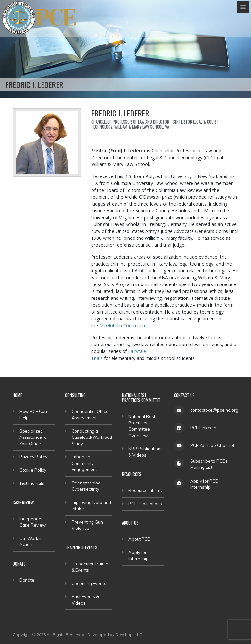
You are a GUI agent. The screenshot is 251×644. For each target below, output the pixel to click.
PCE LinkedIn (203, 428)
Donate (27, 580)
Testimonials (32, 483)
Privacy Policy (33, 457)
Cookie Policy (33, 470)
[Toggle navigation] (243, 7)
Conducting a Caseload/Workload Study (92, 437)
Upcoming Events (89, 583)
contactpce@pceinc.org (214, 410)
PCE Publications (145, 504)
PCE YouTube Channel (212, 445)
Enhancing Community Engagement (84, 463)
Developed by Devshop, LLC (115, 634)
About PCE (139, 539)
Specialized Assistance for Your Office (34, 437)
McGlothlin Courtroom (123, 325)
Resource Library (146, 490)
